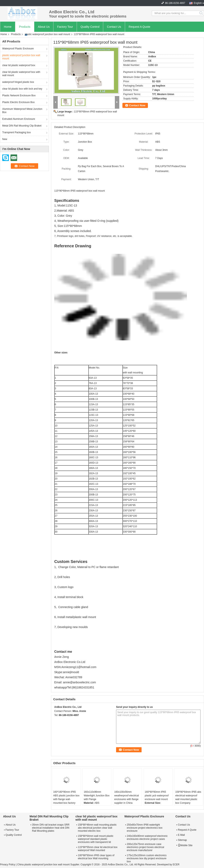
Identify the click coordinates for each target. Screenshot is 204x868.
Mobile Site (185, 845)
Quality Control (90, 27)
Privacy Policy (8, 865)
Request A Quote (140, 27)
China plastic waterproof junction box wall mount (43, 865)
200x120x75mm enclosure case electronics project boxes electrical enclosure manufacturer (146, 847)
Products (25, 27)
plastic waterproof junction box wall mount (47, 34)
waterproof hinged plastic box (18, 82)
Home (8, 27)
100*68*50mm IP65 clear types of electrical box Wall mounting (96, 857)
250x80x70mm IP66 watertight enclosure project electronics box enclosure (145, 828)
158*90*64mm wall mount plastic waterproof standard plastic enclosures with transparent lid (96, 839)
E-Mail (181, 835)
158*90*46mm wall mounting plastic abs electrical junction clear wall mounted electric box (97, 828)
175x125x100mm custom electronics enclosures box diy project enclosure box (147, 858)
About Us (44, 27)
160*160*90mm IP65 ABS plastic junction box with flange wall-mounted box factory (66, 797)
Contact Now (137, 105)
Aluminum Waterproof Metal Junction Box (22, 111)
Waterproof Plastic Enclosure (18, 49)
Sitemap (182, 840)
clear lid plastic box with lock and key (22, 89)
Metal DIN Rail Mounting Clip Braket (22, 126)
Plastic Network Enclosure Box (19, 95)
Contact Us (114, 27)
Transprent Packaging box (17, 132)
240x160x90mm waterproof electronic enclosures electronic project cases (147, 837)
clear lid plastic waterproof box (19, 65)
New (5, 139)
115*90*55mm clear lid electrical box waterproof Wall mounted (98, 849)
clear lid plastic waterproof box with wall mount (21, 74)
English (198, 3)
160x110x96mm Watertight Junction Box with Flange (96, 796)
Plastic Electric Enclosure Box (18, 102)
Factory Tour (65, 27)
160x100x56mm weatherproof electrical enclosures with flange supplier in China (127, 797)
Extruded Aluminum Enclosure (19, 119)
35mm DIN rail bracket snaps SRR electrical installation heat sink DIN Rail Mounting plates (51, 828)
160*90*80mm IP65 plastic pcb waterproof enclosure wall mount (157, 796)
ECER (176, 865)
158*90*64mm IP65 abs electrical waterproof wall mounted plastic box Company (188, 797)
